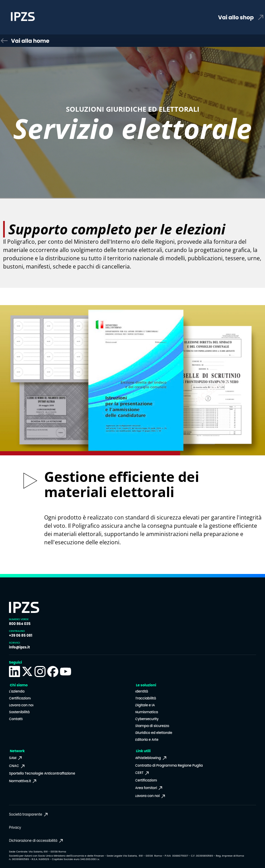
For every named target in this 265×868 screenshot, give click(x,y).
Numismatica (147, 712)
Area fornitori (149, 788)
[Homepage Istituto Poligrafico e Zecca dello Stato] (53, 17)
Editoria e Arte (147, 740)
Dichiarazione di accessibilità (36, 841)
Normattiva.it (23, 781)
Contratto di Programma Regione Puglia (169, 765)
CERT (143, 773)
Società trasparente (29, 815)
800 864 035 (20, 624)
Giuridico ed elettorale (154, 733)
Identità (142, 691)
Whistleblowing (151, 758)
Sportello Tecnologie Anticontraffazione (42, 773)
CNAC (17, 766)
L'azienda (17, 691)
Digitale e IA (145, 705)
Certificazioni (20, 698)
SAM (16, 758)
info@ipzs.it (19, 647)
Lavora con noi (21, 705)
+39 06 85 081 (21, 635)
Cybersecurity (147, 719)
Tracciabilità (146, 698)
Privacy (15, 827)
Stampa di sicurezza (152, 726)
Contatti (16, 719)
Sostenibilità (19, 712)
